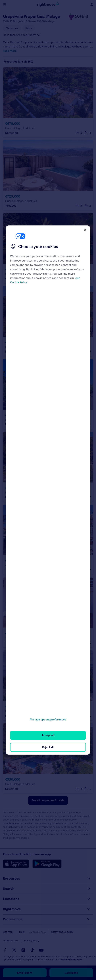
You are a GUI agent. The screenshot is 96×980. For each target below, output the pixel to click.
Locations (11, 899)
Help (22, 932)
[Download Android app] (47, 864)
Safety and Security (57, 932)
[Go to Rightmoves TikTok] (32, 950)
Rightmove (12, 909)
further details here (71, 960)
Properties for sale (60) (18, 62)
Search (9, 888)
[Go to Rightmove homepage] (48, 5)
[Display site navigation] (5, 5)
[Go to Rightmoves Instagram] (23, 950)
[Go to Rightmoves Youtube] (41, 950)
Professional (13, 919)
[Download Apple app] (16, 864)
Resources (12, 878)
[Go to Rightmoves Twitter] (14, 950)
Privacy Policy (32, 941)
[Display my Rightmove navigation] (91, 5)
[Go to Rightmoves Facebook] (5, 950)
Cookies (36, 932)
